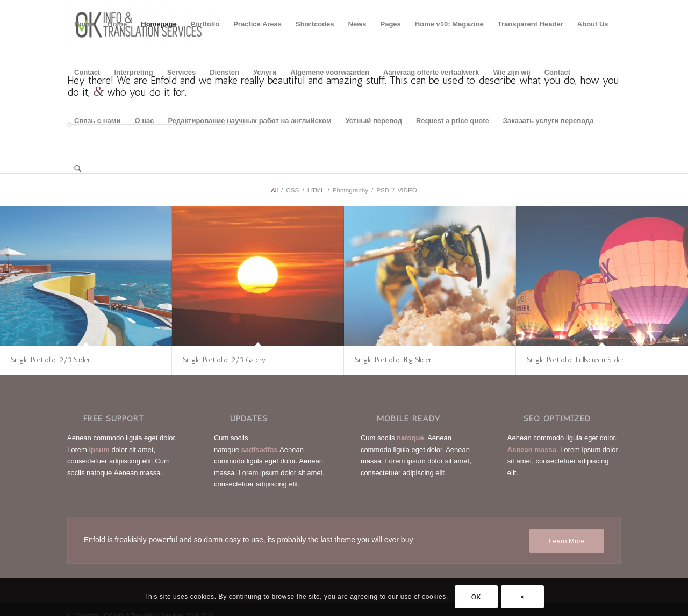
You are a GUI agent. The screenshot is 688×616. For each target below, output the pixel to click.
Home (84, 24)
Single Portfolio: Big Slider (393, 360)
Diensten (224, 72)
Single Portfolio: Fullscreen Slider (575, 360)
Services (182, 72)
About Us (593, 24)
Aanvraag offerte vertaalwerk (431, 72)
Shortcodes (315, 24)
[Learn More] (567, 541)
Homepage (159, 24)
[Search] (78, 169)
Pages (391, 24)
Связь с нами (97, 121)
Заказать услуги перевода (549, 121)
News (357, 24)
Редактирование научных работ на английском (249, 121)
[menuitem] (78, 169)
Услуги (265, 72)
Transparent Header (531, 24)
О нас (144, 121)
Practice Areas (257, 24)
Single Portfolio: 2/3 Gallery (224, 360)
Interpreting (133, 72)
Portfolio (205, 24)
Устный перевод (374, 121)
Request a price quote (453, 121)
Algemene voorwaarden (330, 72)
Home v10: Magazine (449, 24)
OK (476, 597)
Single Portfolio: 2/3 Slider (51, 360)
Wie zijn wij (511, 72)
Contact (87, 72)
